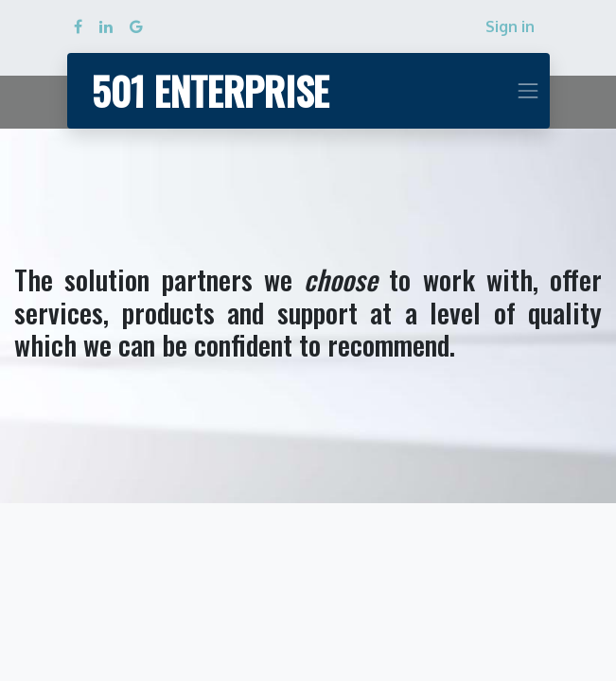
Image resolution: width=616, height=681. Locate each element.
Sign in (510, 26)
